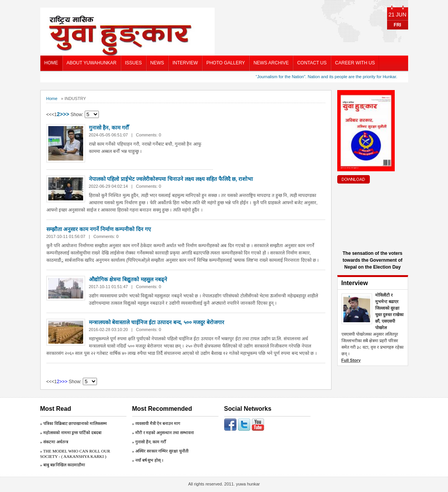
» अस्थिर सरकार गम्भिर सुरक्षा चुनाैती (160, 451)
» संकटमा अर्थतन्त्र (54, 442)
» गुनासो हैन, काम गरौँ (149, 442)
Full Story (351, 360)
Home (52, 98)
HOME (51, 63)
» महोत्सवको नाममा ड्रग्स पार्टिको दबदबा (71, 433)
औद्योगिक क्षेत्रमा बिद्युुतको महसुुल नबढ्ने (128, 279)
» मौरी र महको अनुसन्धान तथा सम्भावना (163, 433)
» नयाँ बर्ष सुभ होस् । (148, 460)
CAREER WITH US (355, 63)
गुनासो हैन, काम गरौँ (109, 128)
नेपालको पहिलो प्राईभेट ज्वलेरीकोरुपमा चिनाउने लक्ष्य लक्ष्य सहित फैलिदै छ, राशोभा (171, 179)
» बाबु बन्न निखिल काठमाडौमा (63, 465)
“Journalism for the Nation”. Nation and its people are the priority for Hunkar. (328, 77)
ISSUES (133, 63)
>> (66, 114)
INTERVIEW (185, 63)
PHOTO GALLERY (226, 63)
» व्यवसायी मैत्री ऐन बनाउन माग (156, 423)
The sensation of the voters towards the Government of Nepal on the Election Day (373, 260)
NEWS (157, 63)
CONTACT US (312, 63)
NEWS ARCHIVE (271, 63)
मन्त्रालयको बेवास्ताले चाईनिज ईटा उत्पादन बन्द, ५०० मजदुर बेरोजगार (157, 322)
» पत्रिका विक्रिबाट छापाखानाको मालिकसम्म (74, 423)
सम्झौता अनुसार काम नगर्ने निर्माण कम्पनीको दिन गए (99, 229)
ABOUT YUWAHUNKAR (92, 63)
